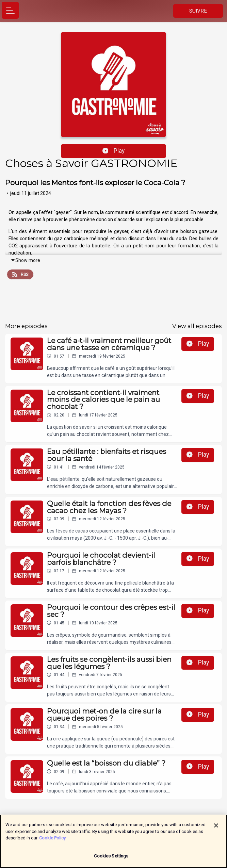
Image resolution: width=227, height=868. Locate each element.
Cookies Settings (111, 859)
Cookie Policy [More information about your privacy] (52, 841)
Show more (25, 260)
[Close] (216, 829)
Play (114, 151)
